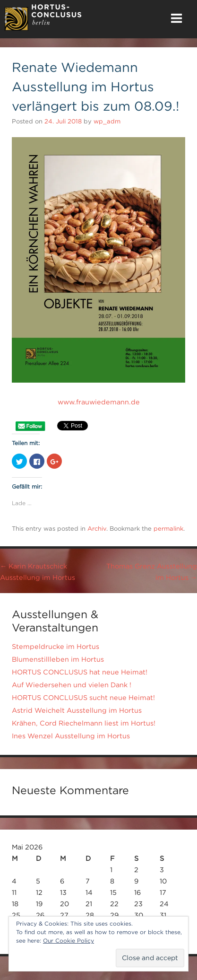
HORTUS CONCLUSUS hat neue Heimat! (80, 672)
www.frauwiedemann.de (99, 402)
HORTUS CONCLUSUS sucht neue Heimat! (83, 698)
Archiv (97, 529)
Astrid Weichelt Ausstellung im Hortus (77, 710)
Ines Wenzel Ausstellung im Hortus (71, 736)
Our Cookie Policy (69, 941)
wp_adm (107, 121)
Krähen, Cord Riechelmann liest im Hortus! (84, 723)
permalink (168, 529)
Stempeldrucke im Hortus (56, 647)
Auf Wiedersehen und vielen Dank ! (72, 685)
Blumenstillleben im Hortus (58, 659)
